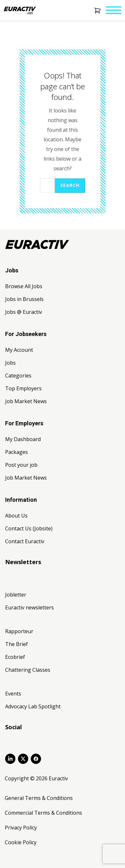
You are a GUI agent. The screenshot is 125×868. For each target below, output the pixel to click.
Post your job (21, 465)
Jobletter (16, 595)
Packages (17, 452)
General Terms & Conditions (39, 798)
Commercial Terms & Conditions (43, 813)
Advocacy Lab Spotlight (33, 706)
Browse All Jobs (24, 286)
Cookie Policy (21, 842)
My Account (19, 350)
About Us (16, 516)
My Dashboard (23, 439)
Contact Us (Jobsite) (29, 528)
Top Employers (23, 388)
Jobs (10, 363)
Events (13, 694)
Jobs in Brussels (24, 299)
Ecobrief (15, 657)
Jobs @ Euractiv (24, 312)
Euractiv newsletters (29, 607)
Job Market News (26, 401)
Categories (18, 376)
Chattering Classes (28, 670)
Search (70, 185)
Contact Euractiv (25, 541)
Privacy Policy (21, 828)
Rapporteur (19, 631)
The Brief (17, 644)
